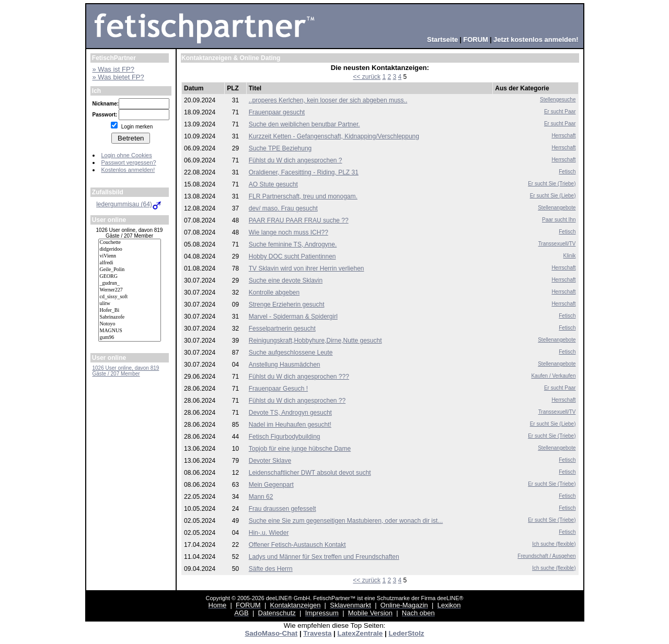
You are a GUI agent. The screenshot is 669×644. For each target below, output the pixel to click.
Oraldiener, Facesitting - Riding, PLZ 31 (304, 172)
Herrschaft (563, 136)
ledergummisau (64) (129, 204)
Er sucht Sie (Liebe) (553, 196)
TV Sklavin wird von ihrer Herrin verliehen (307, 268)
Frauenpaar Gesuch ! (278, 389)
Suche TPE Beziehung (280, 148)
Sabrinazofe (130, 317)
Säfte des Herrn (271, 569)
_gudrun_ (130, 283)
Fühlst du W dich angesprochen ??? (299, 377)
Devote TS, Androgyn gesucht (290, 413)
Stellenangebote (557, 208)
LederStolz (406, 633)
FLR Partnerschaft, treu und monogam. (303, 196)
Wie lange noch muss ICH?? (289, 232)
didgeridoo (130, 249)
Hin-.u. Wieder (269, 533)
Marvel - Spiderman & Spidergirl (293, 317)
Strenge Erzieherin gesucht (287, 305)
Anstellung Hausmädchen (285, 365)
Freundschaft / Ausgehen (546, 556)
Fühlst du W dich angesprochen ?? (297, 401)
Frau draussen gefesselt (282, 509)
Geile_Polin (130, 270)
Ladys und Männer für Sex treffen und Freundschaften (324, 557)
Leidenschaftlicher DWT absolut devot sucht (310, 473)
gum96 (130, 338)
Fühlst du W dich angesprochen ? (296, 160)
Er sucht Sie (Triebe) (552, 184)
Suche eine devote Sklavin (286, 280)
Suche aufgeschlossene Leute (291, 353)
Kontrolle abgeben (274, 292)
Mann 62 (261, 497)
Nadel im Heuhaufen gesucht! (290, 425)
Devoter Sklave (270, 461)
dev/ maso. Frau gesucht (283, 208)
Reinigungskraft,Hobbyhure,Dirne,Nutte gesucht (315, 341)
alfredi (130, 263)
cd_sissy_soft (130, 297)
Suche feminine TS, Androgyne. (293, 244)
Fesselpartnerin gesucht (282, 329)
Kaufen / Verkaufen (553, 376)
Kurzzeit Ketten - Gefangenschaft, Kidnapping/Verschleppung (334, 136)
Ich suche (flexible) (554, 544)
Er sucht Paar (560, 112)
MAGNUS (130, 331)
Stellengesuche (558, 99)
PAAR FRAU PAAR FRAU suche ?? (299, 220)
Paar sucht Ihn (559, 220)
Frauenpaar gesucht (277, 112)
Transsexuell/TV (557, 244)
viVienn (130, 256)
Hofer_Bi (130, 311)
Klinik (570, 256)
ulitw (130, 304)
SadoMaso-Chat (271, 633)
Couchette (130, 243)
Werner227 (130, 290)
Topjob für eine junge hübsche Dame (300, 449)
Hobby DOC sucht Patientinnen (292, 256)
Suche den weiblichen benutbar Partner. (304, 124)
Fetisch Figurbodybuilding (285, 437)
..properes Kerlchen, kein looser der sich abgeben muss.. (328, 100)
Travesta (317, 633)
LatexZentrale (360, 633)
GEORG (130, 277)
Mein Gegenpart (271, 485)
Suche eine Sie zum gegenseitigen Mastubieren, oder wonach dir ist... (346, 521)
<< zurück (367, 77)
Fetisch (567, 172)
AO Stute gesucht (273, 184)
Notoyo (130, 324)
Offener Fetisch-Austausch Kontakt (297, 545)
